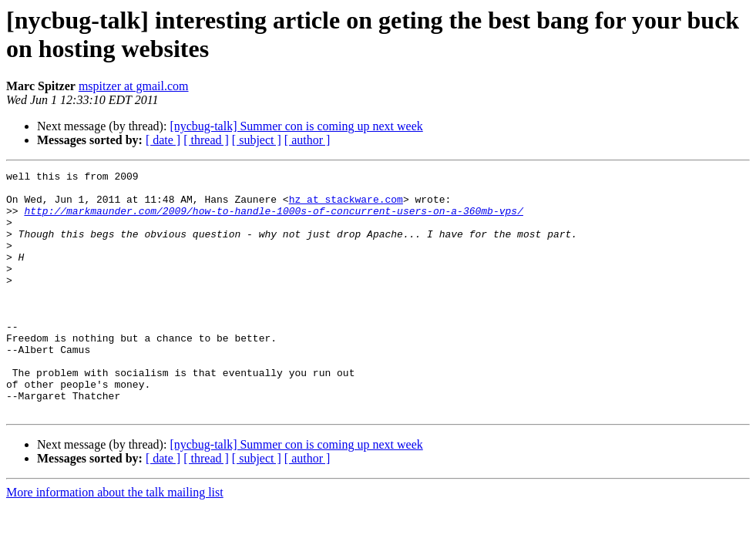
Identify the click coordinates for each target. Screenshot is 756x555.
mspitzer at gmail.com (134, 86)
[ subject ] (257, 140)
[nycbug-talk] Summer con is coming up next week (296, 126)
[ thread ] (206, 140)
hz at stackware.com (346, 206)
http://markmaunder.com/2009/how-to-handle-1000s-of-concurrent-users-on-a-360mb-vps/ (273, 220)
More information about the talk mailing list (115, 541)
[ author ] (307, 140)
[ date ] (163, 140)
